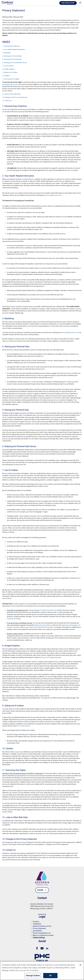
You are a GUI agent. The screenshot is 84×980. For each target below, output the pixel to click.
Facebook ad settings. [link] (14, 619)
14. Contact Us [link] (7, 101)
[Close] (80, 965)
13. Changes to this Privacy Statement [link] (15, 97)
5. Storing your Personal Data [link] (12, 59)
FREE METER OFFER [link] (68, 3)
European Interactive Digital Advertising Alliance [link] (39, 627)
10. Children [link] (6, 76)
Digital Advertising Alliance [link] (43, 625)
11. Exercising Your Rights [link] (11, 79)
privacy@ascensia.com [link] (10, 84)
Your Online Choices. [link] (24, 726)
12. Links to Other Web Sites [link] (11, 94)
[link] (7, 3)
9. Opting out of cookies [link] (10, 72)
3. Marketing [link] (6, 53)
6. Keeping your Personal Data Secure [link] (15, 63)
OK (50, 976)
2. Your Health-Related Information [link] (14, 49)
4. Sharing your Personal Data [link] (12, 56)
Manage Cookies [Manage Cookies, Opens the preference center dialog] (33, 976)
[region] (42, 971)
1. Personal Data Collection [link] (11, 46)
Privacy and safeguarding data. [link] (51, 657)
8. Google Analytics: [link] (9, 69)
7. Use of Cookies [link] (8, 66)
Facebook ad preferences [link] (48, 610)
